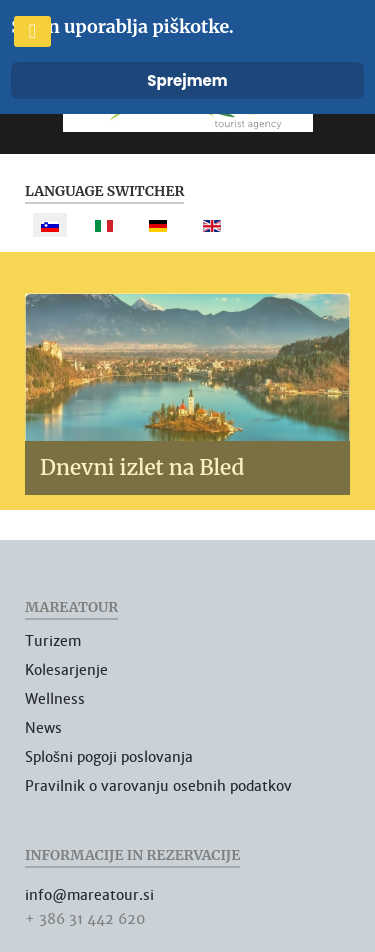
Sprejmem (187, 80)
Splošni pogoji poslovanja (109, 757)
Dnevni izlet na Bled (142, 467)
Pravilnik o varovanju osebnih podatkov (158, 786)
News (43, 728)
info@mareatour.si (89, 895)
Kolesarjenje (66, 670)
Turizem (53, 641)
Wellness (55, 699)
